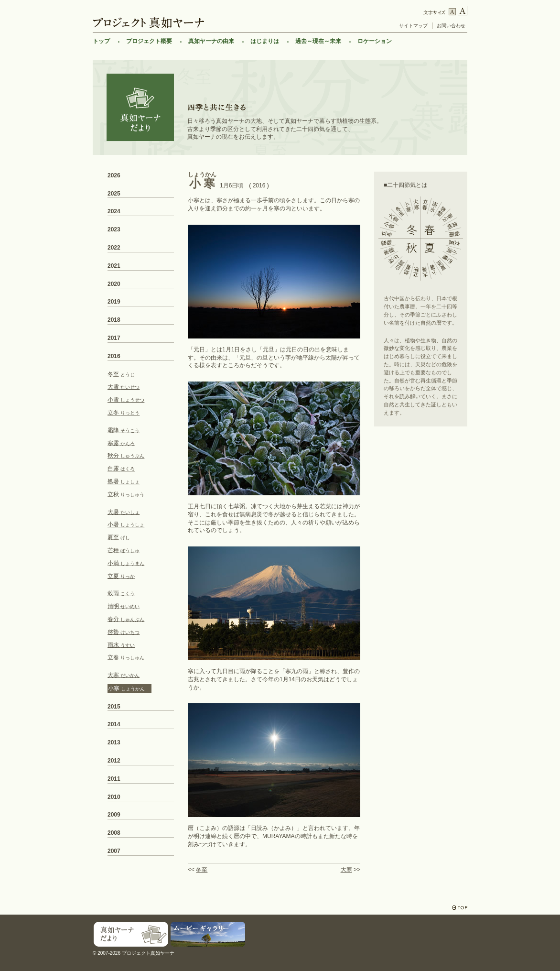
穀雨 (121, 593)
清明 (124, 606)
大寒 (346, 870)
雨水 (121, 645)
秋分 (126, 456)
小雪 (126, 400)
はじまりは (265, 41)
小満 (126, 563)
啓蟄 (124, 632)
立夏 (121, 576)
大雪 (124, 387)
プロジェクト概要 (149, 41)
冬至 (202, 870)
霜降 (124, 430)
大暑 (124, 512)
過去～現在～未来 (318, 41)
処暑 (124, 481)
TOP (460, 908)
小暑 (126, 524)
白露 (121, 469)
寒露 (121, 443)
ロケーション (375, 41)
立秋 (126, 494)
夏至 (119, 537)
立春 (126, 657)
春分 (126, 619)
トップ (101, 41)
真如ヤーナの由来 (211, 41)
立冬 (124, 413)
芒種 (124, 550)
